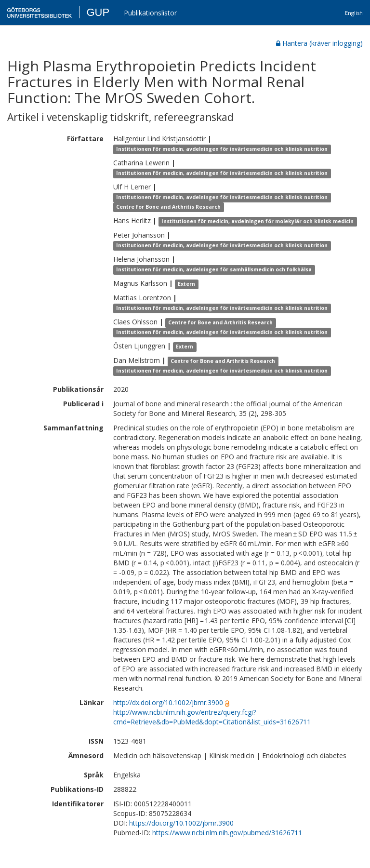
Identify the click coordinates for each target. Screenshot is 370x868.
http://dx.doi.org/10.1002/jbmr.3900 (168, 702)
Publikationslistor (150, 13)
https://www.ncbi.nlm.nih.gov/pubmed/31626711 (227, 833)
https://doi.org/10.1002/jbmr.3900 (181, 823)
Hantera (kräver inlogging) (319, 43)
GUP (98, 12)
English (354, 13)
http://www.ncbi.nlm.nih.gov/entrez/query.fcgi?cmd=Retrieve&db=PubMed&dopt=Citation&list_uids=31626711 (212, 717)
